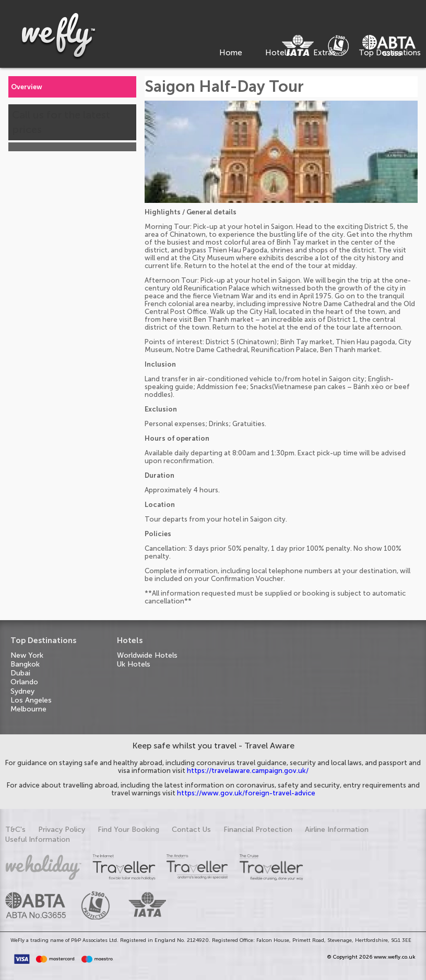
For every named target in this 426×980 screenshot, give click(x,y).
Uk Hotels (134, 664)
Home (231, 53)
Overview (27, 87)
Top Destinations (390, 53)
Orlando (24, 682)
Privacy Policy (62, 830)
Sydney (22, 691)
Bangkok (25, 664)
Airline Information (337, 830)
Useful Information (38, 839)
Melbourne (28, 709)
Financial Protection (258, 830)
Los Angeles (31, 700)
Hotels (278, 53)
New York (27, 655)
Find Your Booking (128, 830)
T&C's (15, 830)
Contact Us (191, 830)
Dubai (20, 673)
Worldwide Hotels (147, 655)
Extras (324, 53)
